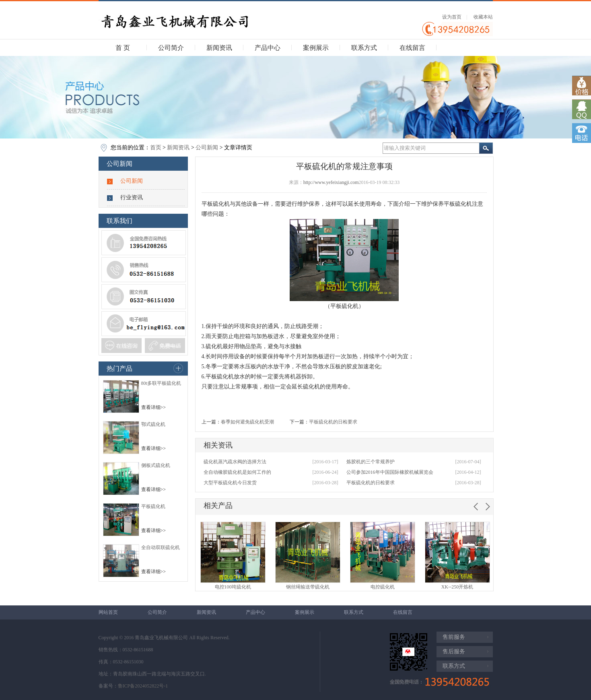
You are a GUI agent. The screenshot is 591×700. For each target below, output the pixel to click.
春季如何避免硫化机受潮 (247, 422)
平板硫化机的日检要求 (333, 422)
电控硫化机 (383, 587)
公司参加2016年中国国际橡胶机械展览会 (390, 472)
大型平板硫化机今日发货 (230, 483)
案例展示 (316, 48)
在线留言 (412, 48)
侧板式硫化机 (156, 465)
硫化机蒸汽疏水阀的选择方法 (235, 462)
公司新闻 (207, 148)
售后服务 (454, 651)
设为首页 (452, 17)
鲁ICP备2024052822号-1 (143, 686)
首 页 (123, 48)
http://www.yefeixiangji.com (331, 182)
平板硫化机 (153, 506)
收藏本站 (483, 17)
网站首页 (108, 612)
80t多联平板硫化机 (161, 383)
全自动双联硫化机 (161, 547)
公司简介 (171, 48)
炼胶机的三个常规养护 (371, 462)
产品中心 (268, 48)
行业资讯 (132, 197)
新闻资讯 (219, 48)
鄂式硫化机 (153, 424)
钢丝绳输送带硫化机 (308, 587)
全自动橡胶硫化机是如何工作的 (237, 472)
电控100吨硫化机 (233, 587)
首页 (156, 148)
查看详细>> (154, 407)
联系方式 (364, 48)
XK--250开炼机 (457, 587)
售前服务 (454, 637)
